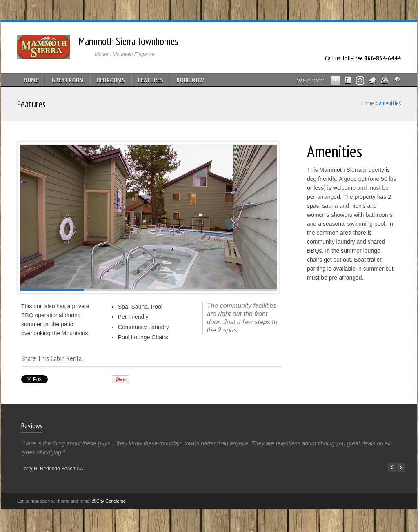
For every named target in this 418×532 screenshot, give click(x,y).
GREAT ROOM (68, 80)
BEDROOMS (111, 80)
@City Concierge (109, 501)
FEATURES (151, 80)
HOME (31, 80)
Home (368, 103)
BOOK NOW (190, 80)
